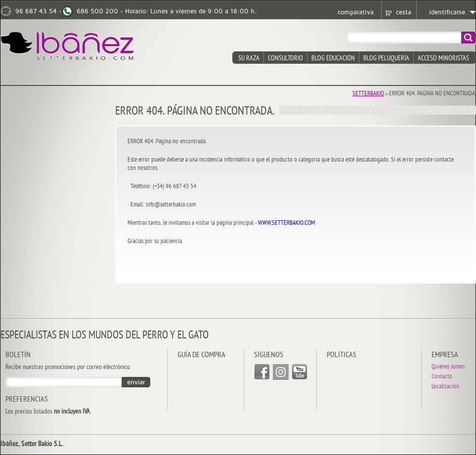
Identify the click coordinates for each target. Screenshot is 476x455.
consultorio (285, 59)
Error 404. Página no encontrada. (433, 94)
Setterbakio (368, 94)
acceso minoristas (443, 59)
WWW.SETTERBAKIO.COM (286, 223)
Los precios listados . (48, 412)
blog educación (333, 59)
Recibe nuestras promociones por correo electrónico (68, 368)
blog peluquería (386, 59)
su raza (249, 59)
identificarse (447, 12)
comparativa (356, 12)
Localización (445, 387)
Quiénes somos (448, 367)
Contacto (442, 377)
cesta (404, 12)
